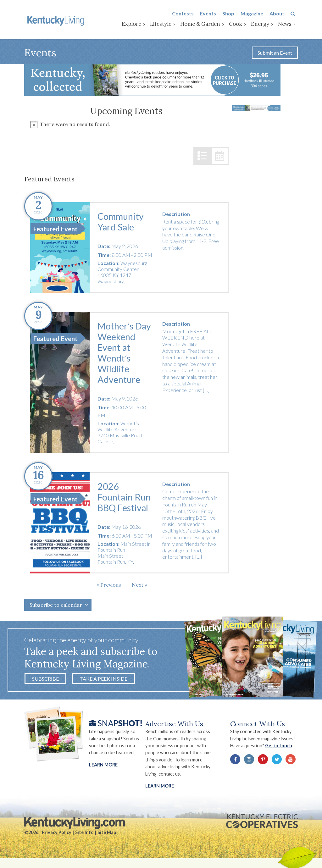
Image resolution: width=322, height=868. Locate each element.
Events (211, 14)
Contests (185, 14)
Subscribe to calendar (56, 606)
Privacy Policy (57, 834)
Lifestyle (163, 24)
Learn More (103, 766)
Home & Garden (203, 24)
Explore (134, 24)
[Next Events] (139, 586)
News (287, 24)
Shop (231, 14)
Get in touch (280, 747)
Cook (238, 24)
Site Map (107, 834)
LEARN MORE (160, 787)
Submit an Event (275, 54)
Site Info (84, 834)
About (279, 14)
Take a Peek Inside (103, 680)
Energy (263, 24)
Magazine (254, 14)
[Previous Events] (109, 586)
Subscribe (45, 680)
